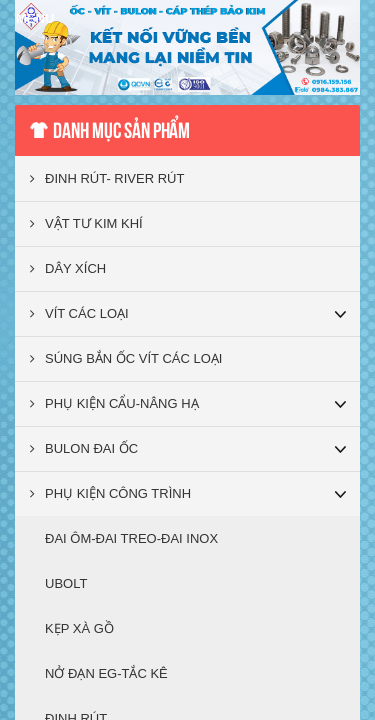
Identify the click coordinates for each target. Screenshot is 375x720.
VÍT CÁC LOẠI (79, 313)
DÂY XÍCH (68, 268)
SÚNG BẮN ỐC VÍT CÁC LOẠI (126, 358)
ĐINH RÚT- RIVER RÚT (107, 178)
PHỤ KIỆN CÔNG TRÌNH (110, 493)
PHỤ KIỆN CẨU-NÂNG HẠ (114, 403)
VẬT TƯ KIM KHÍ (86, 223)
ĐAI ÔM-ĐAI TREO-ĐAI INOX (131, 538)
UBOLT (66, 583)
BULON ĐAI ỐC (84, 448)
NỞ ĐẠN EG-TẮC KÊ (106, 673)
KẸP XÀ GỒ (79, 628)
